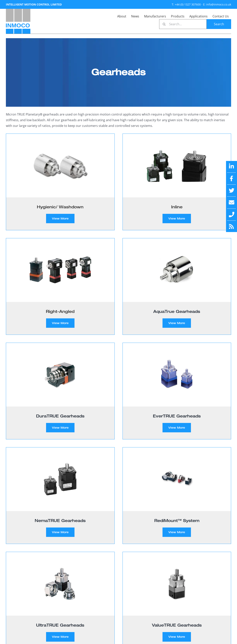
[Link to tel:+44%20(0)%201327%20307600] (232, 215)
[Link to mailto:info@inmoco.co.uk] (232, 202)
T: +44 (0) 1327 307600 (186, 4)
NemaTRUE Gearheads (60, 520)
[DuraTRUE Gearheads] (60, 375)
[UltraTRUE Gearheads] (60, 584)
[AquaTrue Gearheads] (177, 270)
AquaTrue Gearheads (177, 311)
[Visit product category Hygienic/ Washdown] (60, 182)
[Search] (164, 24)
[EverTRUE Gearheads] (177, 375)
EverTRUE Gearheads (177, 416)
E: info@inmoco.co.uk (217, 4)
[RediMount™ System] (177, 479)
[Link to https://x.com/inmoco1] (232, 191)
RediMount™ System (177, 520)
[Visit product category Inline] (177, 182)
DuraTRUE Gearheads (60, 416)
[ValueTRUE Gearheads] (177, 584)
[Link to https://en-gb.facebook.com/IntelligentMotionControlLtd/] (232, 179)
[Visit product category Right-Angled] (60, 286)
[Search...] (183, 24)
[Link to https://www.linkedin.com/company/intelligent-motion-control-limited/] (232, 166)
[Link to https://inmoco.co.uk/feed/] (232, 227)
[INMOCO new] (18, 10)
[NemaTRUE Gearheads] (60, 479)
